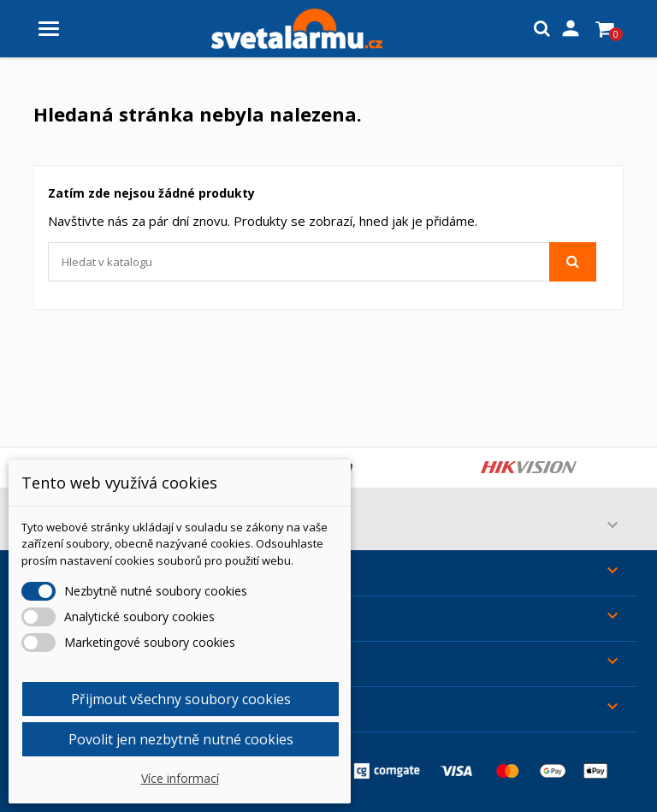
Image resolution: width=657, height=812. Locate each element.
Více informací (180, 778)
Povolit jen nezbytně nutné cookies (181, 739)
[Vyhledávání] (322, 262)
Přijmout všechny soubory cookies (181, 699)
